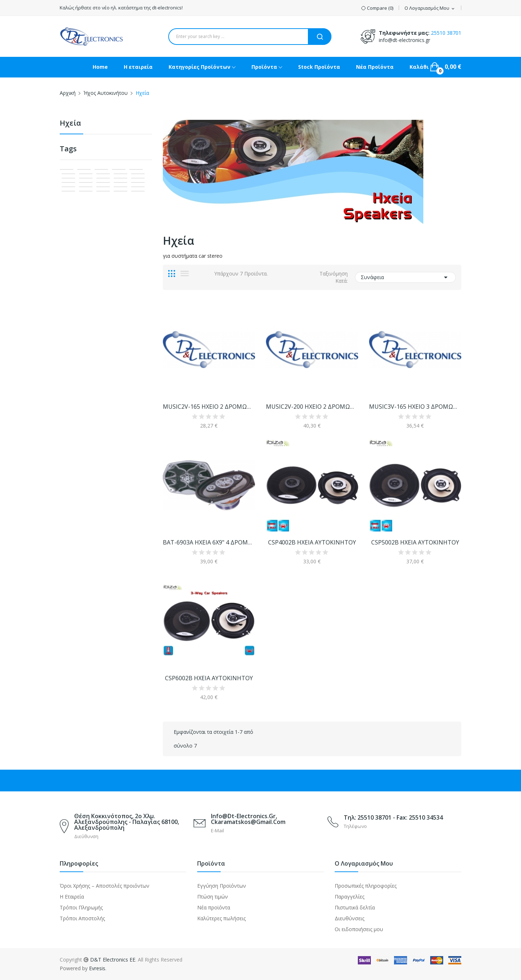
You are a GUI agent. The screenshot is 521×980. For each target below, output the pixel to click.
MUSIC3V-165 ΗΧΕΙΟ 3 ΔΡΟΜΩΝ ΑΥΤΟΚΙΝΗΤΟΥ (415, 407)
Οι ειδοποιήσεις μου (359, 929)
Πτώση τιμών (213, 897)
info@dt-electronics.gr (404, 40)
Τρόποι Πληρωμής (81, 907)
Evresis (97, 968)
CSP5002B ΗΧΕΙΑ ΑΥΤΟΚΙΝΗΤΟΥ (415, 542)
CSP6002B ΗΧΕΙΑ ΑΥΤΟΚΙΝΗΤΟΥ (209, 678)
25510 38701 (446, 33)
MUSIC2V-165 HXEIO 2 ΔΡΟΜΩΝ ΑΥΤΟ (209, 407)
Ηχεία (70, 124)
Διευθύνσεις (350, 918)
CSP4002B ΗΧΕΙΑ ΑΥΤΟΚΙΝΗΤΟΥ (312, 542)
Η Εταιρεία (72, 897)
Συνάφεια (405, 277)
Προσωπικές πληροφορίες (366, 886)
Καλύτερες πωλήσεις (221, 918)
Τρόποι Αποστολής (82, 918)
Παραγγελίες (350, 897)
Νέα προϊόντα (214, 907)
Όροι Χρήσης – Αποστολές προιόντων (105, 886)
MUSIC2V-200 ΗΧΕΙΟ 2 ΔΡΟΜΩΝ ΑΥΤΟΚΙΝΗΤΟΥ (312, 407)
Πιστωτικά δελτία (355, 907)
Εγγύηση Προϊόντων (222, 886)
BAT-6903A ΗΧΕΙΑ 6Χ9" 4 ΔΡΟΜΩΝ (209, 542)
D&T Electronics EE (113, 960)
